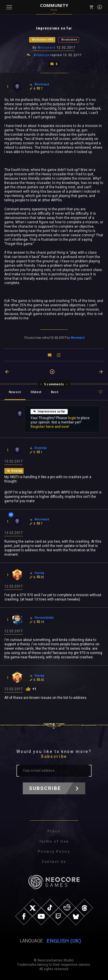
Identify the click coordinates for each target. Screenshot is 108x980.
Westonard (47, 48)
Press (54, 831)
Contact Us (54, 862)
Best (55, 392)
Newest (15, 392)
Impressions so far (49, 411)
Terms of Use (54, 841)
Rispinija (41, 55)
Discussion (69, 40)
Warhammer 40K (43, 40)
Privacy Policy (54, 852)
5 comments (54, 384)
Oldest (36, 392)
